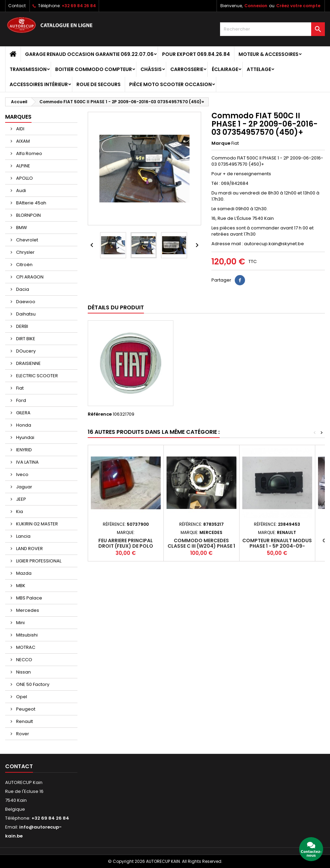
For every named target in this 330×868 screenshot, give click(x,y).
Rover (22, 734)
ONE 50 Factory (32, 684)
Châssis (151, 69)
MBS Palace (29, 598)
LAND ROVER (29, 549)
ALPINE (23, 166)
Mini (20, 623)
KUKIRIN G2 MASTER (36, 524)
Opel (21, 697)
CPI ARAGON (29, 277)
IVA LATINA (27, 462)
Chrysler (25, 252)
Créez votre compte (298, 6)
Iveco (22, 474)
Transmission (28, 69)
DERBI (22, 326)
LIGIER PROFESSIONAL (38, 561)
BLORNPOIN (28, 215)
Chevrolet (27, 240)
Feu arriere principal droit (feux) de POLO (126, 543)
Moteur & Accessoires (268, 54)
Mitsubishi (26, 635)
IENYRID (23, 450)
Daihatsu (25, 314)
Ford (21, 400)
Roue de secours (99, 84)
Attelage (259, 69)
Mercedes (27, 610)
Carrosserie (187, 69)
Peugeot (25, 709)
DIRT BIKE (25, 339)
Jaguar (24, 487)
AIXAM (22, 141)
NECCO (24, 660)
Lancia (23, 536)
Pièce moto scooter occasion (170, 84)
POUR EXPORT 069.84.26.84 (196, 54)
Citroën (24, 265)
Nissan (23, 672)
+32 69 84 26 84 (79, 6)
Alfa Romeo (29, 153)
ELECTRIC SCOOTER (36, 376)
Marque (221, 143)
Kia (19, 512)
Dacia (22, 289)
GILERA (23, 413)
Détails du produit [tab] (116, 307)
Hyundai (25, 437)
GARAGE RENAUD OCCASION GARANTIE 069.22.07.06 (89, 54)
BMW (21, 228)
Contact (17, 6)
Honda (23, 425)
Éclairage (225, 69)
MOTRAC (25, 647)
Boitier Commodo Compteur (94, 69)
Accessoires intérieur (39, 84)
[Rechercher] (272, 29)
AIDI (20, 129)
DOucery (25, 351)
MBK (20, 586)
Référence (100, 414)
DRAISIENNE (28, 363)
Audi (21, 191)
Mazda (23, 573)
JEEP (21, 499)
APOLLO (24, 178)
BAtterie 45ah (31, 203)
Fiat (19, 388)
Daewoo (25, 302)
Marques (18, 117)
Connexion (256, 6)
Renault (24, 721)
